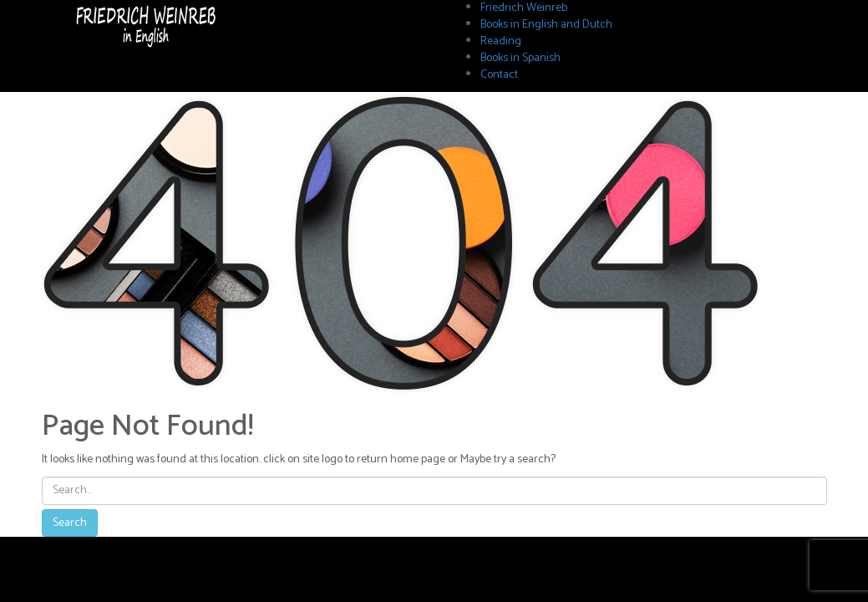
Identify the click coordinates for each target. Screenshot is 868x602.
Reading (501, 41)
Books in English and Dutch (546, 25)
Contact (499, 75)
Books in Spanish (520, 58)
